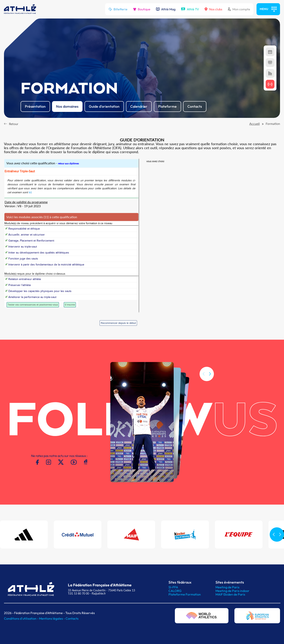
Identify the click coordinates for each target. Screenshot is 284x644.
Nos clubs (213, 9)
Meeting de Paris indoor (232, 591)
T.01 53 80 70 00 (78, 593)
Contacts (72, 618)
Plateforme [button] (167, 106)
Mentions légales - (52, 618)
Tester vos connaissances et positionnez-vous (33, 305)
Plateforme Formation (185, 594)
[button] (210, 379)
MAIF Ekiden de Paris (230, 594)
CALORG (175, 591)
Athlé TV (190, 9)
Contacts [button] (195, 106)
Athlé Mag (166, 9)
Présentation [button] (35, 106)
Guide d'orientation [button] (104, 106)
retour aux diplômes (68, 163)
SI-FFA (173, 587)
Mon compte (239, 9)
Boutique (142, 9)
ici (30, 192)
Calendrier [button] (139, 106)
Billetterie (118, 9)
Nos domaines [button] (67, 106)
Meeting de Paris (227, 587)
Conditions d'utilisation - (22, 618)
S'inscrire (70, 305)
